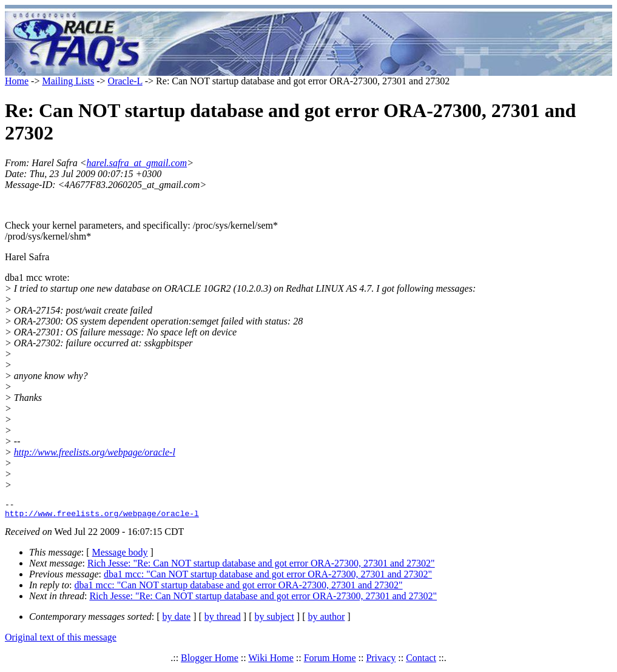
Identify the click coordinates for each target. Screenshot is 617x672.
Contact (421, 661)
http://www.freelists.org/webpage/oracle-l (95, 452)
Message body (120, 556)
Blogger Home (210, 661)
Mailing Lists (68, 81)
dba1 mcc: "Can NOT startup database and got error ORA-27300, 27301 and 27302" (268, 578)
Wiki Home (271, 661)
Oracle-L (125, 81)
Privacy (381, 661)
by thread (223, 620)
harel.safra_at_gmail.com (137, 163)
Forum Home (330, 661)
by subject (275, 620)
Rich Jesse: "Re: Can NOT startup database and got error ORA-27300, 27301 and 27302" (261, 567)
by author (326, 620)
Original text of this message (61, 641)
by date (177, 620)
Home (17, 81)
